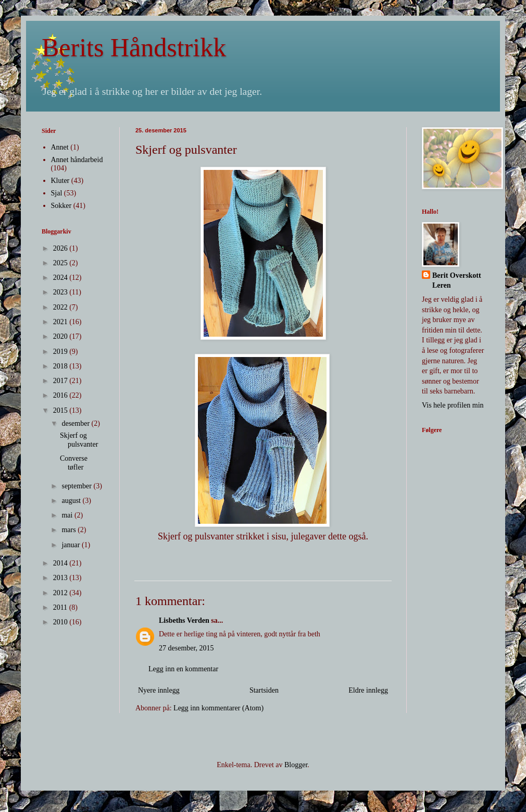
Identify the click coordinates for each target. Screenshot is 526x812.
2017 (61, 381)
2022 (61, 307)
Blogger (296, 765)
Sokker (61, 206)
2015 (61, 410)
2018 (61, 366)
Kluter (60, 181)
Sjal (57, 193)
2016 (61, 395)
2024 (61, 278)
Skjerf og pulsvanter (79, 440)
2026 (61, 248)
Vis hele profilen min (453, 405)
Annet (60, 147)
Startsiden (264, 690)
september (77, 486)
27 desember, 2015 (186, 648)
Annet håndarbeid (77, 160)
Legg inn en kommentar (183, 669)
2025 (61, 263)
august (72, 501)
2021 (61, 322)
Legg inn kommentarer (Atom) (218, 708)
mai (68, 515)
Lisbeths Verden (184, 620)
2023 (61, 292)
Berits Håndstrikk (134, 47)
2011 (61, 607)
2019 (61, 352)
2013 (61, 578)
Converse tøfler (74, 463)
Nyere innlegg (159, 690)
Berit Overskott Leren (457, 281)
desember (76, 423)
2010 (61, 622)
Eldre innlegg (368, 690)
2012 (61, 593)
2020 (61, 336)
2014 (61, 563)
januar (71, 545)
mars (70, 530)
